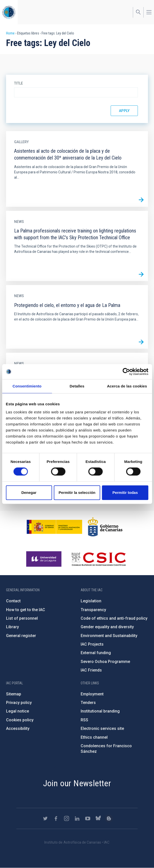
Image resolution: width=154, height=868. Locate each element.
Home (10, 33)
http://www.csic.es (98, 559)
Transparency (93, 610)
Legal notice (18, 711)
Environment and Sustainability (109, 636)
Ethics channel (94, 737)
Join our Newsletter (77, 783)
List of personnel (22, 618)
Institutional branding (100, 711)
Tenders (88, 703)
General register (21, 636)
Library (12, 627)
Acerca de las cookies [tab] (127, 386)
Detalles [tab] (77, 386)
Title (19, 83)
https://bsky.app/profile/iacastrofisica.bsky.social (98, 818)
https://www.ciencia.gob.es (54, 527)
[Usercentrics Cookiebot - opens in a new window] (126, 372)
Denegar (29, 492)
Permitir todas (125, 492)
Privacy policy (19, 703)
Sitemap (14, 694)
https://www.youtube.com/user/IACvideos (88, 818)
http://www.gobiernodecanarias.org (105, 527)
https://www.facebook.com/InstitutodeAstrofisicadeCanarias (56, 818)
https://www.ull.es (44, 559)
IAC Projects (92, 644)
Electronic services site (102, 728)
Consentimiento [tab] (27, 386)
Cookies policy (20, 720)
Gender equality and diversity (107, 627)
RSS (84, 720)
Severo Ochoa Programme (105, 662)
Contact (13, 601)
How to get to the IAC (26, 610)
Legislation (91, 601)
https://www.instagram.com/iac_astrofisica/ (67, 818)
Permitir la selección (77, 492)
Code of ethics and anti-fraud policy (114, 618)
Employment (92, 694)
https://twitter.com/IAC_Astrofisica (45, 818)
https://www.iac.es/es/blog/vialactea (109, 818)
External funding (96, 653)
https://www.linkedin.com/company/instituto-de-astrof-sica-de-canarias (77, 818)
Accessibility (18, 728)
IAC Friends (91, 670)
